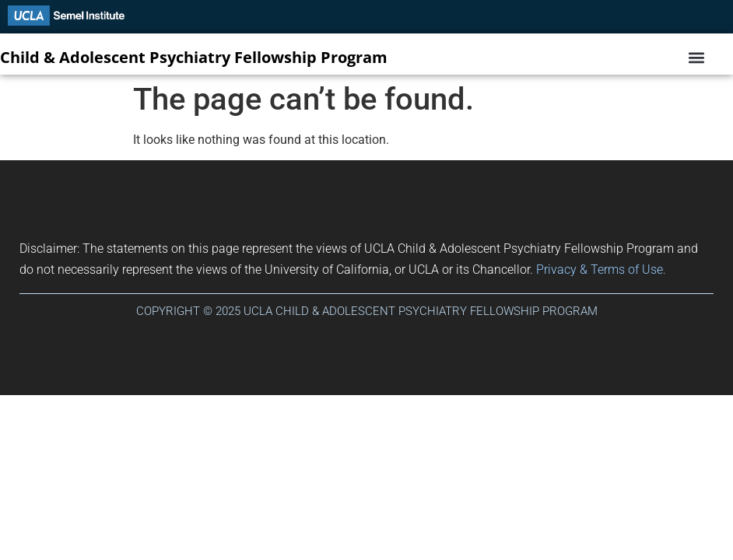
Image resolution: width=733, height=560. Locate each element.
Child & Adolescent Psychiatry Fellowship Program (194, 57)
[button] (696, 58)
